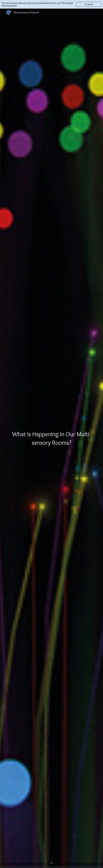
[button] (51, 863)
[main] (51, 438)
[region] (51, 4)
